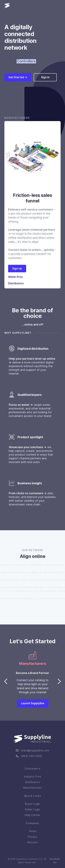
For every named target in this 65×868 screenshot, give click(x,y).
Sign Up (17, 269)
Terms (32, 831)
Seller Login (32, 809)
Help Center (32, 815)
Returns (32, 842)
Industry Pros (33, 777)
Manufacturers (33, 788)
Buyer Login (32, 804)
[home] (7, 6)
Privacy (32, 837)
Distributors (32, 782)
